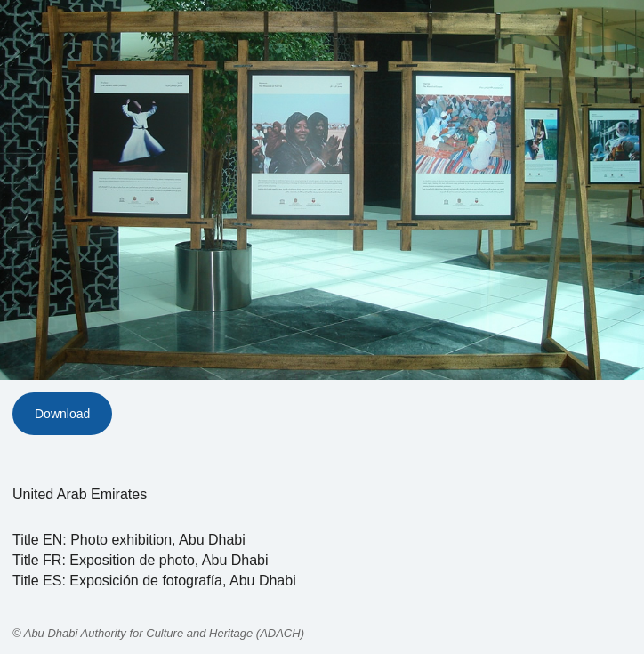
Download (62, 414)
